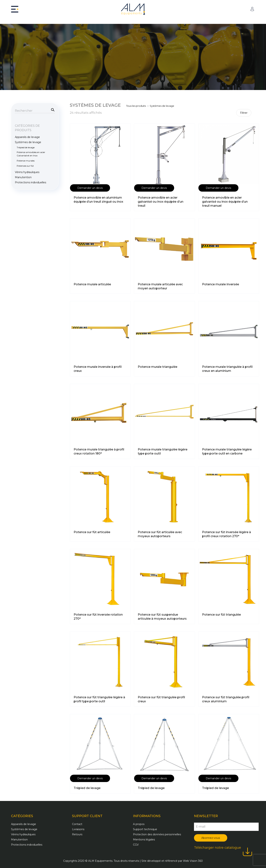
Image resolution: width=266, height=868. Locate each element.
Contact (77, 824)
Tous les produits (136, 106)
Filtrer (244, 113)
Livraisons (78, 829)
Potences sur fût (25, 166)
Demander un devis (90, 188)
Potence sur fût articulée (92, 532)
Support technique (145, 829)
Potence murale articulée (92, 284)
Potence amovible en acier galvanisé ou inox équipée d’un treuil (161, 202)
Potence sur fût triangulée (221, 615)
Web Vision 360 (193, 861)
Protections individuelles (30, 182)
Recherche (52, 109)
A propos (139, 824)
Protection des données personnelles (157, 834)
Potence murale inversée (221, 284)
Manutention (23, 177)
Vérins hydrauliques (27, 172)
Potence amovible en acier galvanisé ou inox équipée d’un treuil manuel (225, 202)
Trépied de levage (87, 788)
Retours (77, 834)
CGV (136, 845)
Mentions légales (144, 840)
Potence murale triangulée (158, 367)
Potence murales (26, 161)
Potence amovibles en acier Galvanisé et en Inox (31, 154)
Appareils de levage (27, 137)
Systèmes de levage (28, 142)
